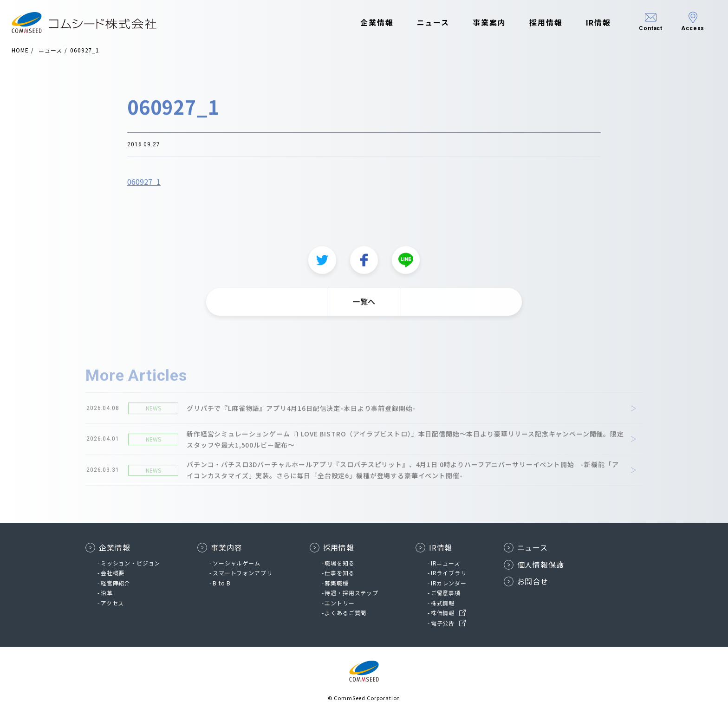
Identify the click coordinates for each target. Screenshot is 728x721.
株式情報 (443, 603)
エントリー (339, 603)
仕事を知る (339, 573)
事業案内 (487, 22)
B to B (222, 583)
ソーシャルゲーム (237, 563)
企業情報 (375, 22)
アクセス (112, 603)
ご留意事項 (446, 593)
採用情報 (544, 22)
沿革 (107, 593)
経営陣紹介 (116, 583)
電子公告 (443, 623)
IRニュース (445, 563)
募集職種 (336, 583)
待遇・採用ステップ (351, 593)
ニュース (431, 22)
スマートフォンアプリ (242, 573)
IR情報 (596, 22)
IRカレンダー (449, 583)
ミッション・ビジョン (130, 563)
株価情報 (443, 613)
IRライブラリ (449, 573)
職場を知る (339, 563)
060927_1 (144, 184)
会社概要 (113, 573)
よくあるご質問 (345, 613)
